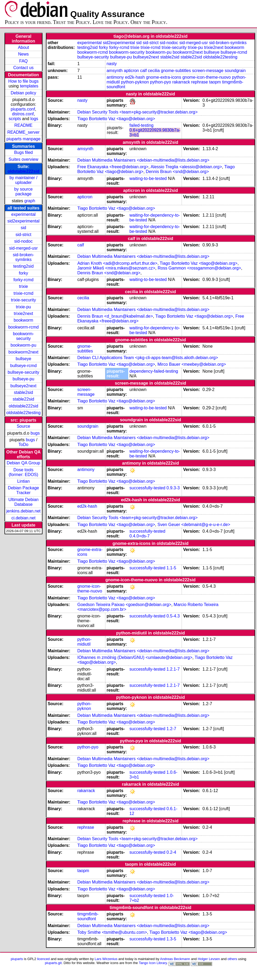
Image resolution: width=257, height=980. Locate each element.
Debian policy (23, 93)
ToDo (23, 445)
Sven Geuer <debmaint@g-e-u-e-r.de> (194, 525)
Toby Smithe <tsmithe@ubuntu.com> (112, 932)
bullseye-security (23, 372)
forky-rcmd (24, 280)
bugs (35, 433)
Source (23, 426)
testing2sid (23, 266)
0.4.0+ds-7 (139, 536)
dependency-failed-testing (154, 371)
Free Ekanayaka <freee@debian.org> (113, 167)
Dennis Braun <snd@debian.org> (177, 172)
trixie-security (23, 300)
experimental (23, 214)
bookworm (23, 320)
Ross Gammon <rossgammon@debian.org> (199, 268)
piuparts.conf (23, 109)
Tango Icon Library (153, 963)
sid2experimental (23, 221)
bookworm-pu (23, 345)
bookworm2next (23, 352)
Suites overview (23, 159)
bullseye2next (23, 386)
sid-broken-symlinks (23, 257)
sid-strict (24, 235)
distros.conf (23, 114)
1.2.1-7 (173, 669)
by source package (23, 192)
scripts (15, 119)
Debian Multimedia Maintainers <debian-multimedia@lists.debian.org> (143, 160)
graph (30, 201)
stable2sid (23, 392)
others (232, 959)
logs (34, 119)
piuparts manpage (23, 139)
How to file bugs (23, 81)
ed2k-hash (135, 77)
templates (29, 86)
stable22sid (23, 399)
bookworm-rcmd (23, 327)
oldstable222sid (23, 171)
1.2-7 (171, 729)
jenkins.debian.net (23, 511)
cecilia (154, 71)
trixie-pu (23, 307)
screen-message (208, 71)
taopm (215, 82)
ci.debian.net (23, 518)
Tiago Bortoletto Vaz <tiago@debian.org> (116, 119)
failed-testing (141, 125)
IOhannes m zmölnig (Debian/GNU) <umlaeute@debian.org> (135, 657)
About (23, 47)
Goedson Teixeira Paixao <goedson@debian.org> (124, 605)
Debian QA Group (23, 463)
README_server (23, 132)
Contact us (23, 68)
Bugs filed (23, 152)
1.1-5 (171, 568)
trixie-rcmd (23, 293)
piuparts (17, 959)
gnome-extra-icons (164, 77)
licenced (44, 959)
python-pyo (160, 82)
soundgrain (235, 71)
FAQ (23, 61)
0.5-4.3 (173, 616)
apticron (131, 71)
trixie (23, 286)
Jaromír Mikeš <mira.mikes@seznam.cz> (116, 268)
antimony (115, 77)
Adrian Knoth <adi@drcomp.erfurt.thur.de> (117, 263)
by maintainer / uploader (23, 180)
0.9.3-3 (173, 488)
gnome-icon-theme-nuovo (207, 77)
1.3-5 (171, 939)
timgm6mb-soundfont (88, 916)
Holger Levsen (209, 959)
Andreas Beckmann (175, 959)
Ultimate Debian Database (23, 502)
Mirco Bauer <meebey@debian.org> (192, 364)
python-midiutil (84, 642)
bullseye (23, 359)
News (23, 54)
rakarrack (181, 82)
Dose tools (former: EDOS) (23, 472)
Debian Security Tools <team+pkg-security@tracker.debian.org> (137, 112)
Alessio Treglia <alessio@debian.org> (186, 167)
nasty (112, 64)
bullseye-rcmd (23, 366)
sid (23, 228)
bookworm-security (23, 336)
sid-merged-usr (23, 248)
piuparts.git (53, 963)
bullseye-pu (23, 379)
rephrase (200, 82)
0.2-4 (171, 852)
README (23, 125)
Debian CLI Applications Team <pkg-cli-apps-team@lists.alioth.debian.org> (148, 358)
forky (23, 273)
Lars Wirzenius (106, 959)
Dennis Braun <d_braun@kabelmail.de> (115, 316)
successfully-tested (147, 488)
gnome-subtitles (176, 71)
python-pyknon (135, 82)
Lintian (23, 481)
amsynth (114, 71)
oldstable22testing (23, 413)
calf (144, 71)
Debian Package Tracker (23, 490)
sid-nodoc (23, 241)
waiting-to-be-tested (148, 178)
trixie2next (23, 314)
